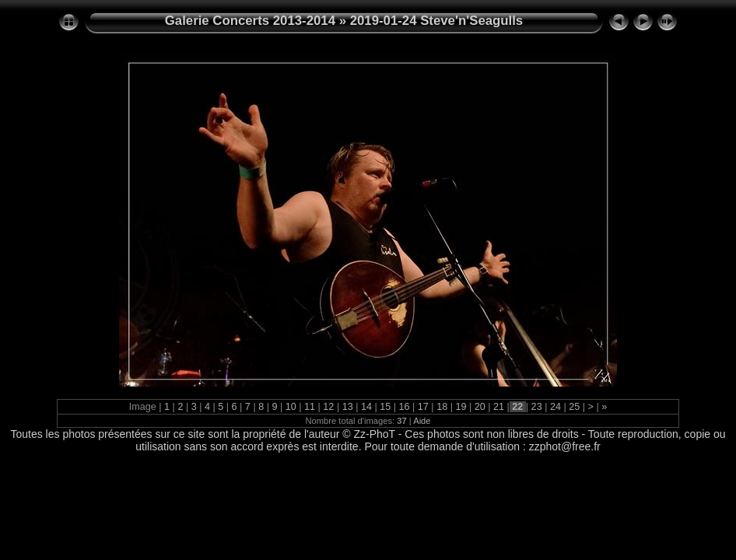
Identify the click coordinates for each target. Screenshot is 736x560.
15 (386, 407)
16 (404, 407)
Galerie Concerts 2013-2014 (250, 21)
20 (480, 407)
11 (310, 407)
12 (329, 407)
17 (423, 407)
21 (499, 407)
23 (536, 407)
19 (461, 407)
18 (442, 407)
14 (366, 407)
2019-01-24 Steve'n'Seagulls (437, 21)
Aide (422, 421)
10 (291, 407)
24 (555, 407)
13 (347, 407)
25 (575, 407)
